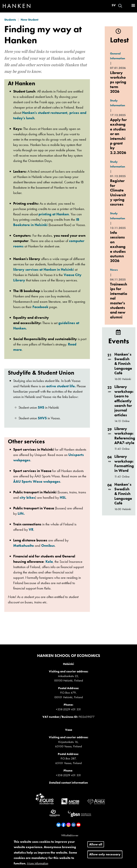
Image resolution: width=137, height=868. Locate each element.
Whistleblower (70, 835)
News (114, 270)
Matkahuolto (24, 546)
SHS (41, 407)
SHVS (42, 418)
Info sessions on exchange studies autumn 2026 (118, 247)
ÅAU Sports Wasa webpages (37, 481)
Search (120, 6)
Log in (126, 6)
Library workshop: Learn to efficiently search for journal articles (124, 401)
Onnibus (48, 546)
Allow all (96, 847)
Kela (49, 562)
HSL (63, 497)
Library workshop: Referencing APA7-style (125, 436)
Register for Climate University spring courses (118, 192)
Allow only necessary (105, 857)
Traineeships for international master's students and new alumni (119, 301)
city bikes (27, 497)
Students (10, 20)
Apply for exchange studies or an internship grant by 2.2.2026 (118, 136)
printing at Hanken (54, 214)
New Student (30, 20)
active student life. (61, 386)
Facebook (40, 307)
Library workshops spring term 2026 (118, 82)
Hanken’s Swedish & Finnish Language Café (123, 364)
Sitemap (70, 839)
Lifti (21, 513)
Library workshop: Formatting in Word (124, 463)
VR (31, 529)
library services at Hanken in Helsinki (44, 269)
